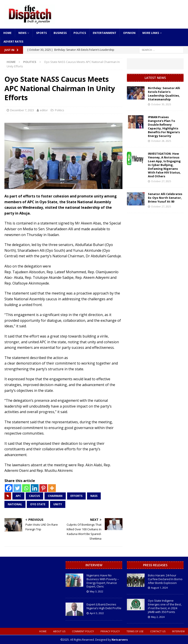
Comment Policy (83, 631)
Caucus (34, 496)
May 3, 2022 (96, 591)
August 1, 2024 (159, 588)
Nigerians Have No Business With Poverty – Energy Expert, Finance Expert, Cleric (103, 581)
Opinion (129, 33)
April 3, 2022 (97, 613)
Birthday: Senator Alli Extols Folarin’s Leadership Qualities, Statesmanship (164, 94)
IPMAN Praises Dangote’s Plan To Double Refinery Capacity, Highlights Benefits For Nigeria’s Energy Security (164, 126)
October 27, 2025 (161, 181)
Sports (41, 33)
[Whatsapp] (26, 488)
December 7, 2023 (22, 110)
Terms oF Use (135, 631)
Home (7, 33)
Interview (94, 565)
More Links (151, 33)
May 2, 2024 (158, 617)
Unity (58, 504)
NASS (94, 496)
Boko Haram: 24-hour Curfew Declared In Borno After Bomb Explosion (165, 579)
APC (18, 496)
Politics (80, 33)
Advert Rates (13, 42)
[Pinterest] (43, 488)
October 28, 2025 (161, 141)
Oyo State (38, 504)
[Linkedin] (35, 488)
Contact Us (158, 631)
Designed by (111, 640)
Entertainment (105, 33)
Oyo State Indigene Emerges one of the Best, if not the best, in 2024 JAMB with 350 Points (165, 606)
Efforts (76, 496)
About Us (59, 631)
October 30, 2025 (161, 104)
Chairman (55, 496)
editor (44, 110)
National (15, 504)
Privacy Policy (110, 631)
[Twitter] (17, 488)
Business (60, 33)
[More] (52, 488)
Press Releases (155, 565)
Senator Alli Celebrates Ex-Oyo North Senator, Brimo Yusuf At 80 (165, 198)
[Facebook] (9, 488)
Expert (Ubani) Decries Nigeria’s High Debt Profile (104, 606)
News (22, 33)
